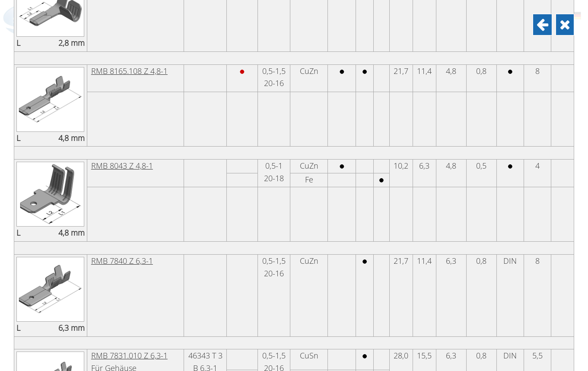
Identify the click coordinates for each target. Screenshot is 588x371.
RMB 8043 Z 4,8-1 (122, 267)
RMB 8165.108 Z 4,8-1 (129, 172)
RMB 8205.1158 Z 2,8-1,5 (135, 77)
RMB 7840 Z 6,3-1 (122, 362)
